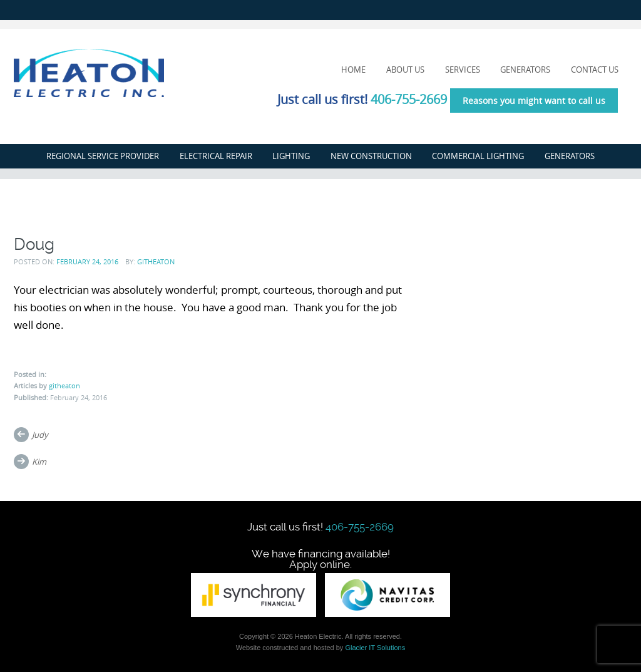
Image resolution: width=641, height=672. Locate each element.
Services (463, 70)
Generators (525, 70)
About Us (405, 70)
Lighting (291, 156)
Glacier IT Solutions (375, 648)
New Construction (371, 156)
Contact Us (595, 70)
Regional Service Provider (103, 156)
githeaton (156, 261)
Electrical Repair (216, 156)
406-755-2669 (409, 99)
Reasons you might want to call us (534, 101)
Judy (40, 435)
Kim (39, 462)
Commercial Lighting (478, 156)
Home (353, 70)
